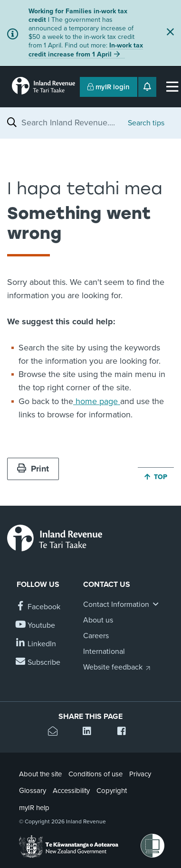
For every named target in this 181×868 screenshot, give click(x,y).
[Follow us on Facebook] (38, 607)
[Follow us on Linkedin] (36, 644)
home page (97, 401)
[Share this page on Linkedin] (90, 732)
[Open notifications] (147, 87)
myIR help (34, 808)
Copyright (112, 791)
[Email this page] (56, 732)
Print (33, 469)
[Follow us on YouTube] (36, 626)
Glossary (33, 791)
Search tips (146, 123)
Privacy (140, 774)
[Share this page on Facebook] (125, 732)
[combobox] (70, 123)
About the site (40, 774)
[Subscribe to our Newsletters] (38, 663)
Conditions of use (95, 774)
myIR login (109, 87)
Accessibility (71, 791)
